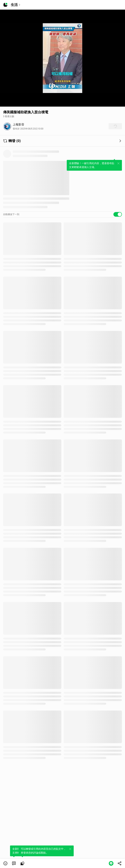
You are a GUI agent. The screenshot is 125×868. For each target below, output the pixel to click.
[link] (14, 863)
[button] (5, 863)
